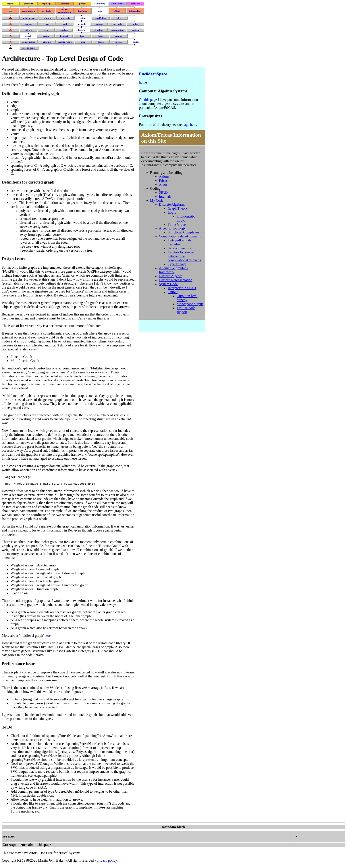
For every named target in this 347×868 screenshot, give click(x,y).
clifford (28, 30)
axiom (83, 18)
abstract (65, 4)
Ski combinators (179, 248)
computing (100, 4)
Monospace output (190, 304)
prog (100, 11)
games (48, 18)
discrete (81, 30)
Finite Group (177, 224)
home (143, 82)
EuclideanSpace (153, 74)
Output (173, 292)
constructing (29, 42)
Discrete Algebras (172, 204)
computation (28, 11)
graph (28, 36)
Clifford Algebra (171, 276)
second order (29, 48)
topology (47, 4)
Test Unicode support (186, 310)
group (46, 36)
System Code (168, 284)
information (135, 11)
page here (189, 125)
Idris (119, 18)
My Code (157, 200)
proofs (82, 4)
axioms (99, 24)
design (136, 42)
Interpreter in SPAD (182, 288)
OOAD (117, 11)
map (83, 42)
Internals (165, 196)
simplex (119, 36)
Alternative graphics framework (173, 270)
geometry (29, 4)
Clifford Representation (176, 280)
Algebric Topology (172, 228)
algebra (11, 4)
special (119, 42)
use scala (66, 18)
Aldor (163, 184)
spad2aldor (101, 18)
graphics (99, 30)
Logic (172, 212)
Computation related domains (180, 236)
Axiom (164, 177)
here (48, 638)
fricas (47, 24)
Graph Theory (178, 208)
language (83, 11)
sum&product (65, 42)
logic (100, 36)
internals (117, 24)
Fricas (163, 181)
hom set (64, 36)
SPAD (163, 192)
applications (117, 4)
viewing (47, 42)
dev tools (46, 11)
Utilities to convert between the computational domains (184, 256)
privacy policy (107, 862)
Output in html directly (187, 298)
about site (135, 4)
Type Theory (177, 264)
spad (65, 24)
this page (151, 100)
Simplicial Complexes (183, 232)
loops (101, 42)
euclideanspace (29, 18)
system (135, 30)
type (82, 36)
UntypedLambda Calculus (180, 242)
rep (46, 30)
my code (82, 24)
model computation (65, 11)
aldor (135, 24)
